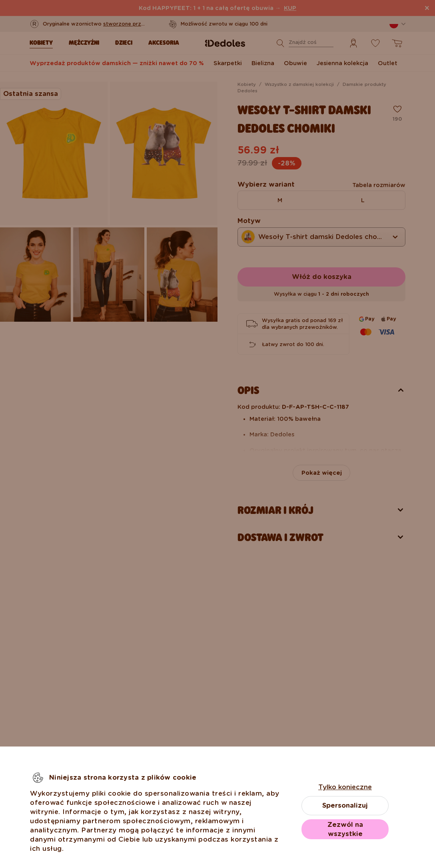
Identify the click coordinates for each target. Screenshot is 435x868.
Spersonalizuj (345, 805)
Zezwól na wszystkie (345, 829)
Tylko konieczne (345, 787)
